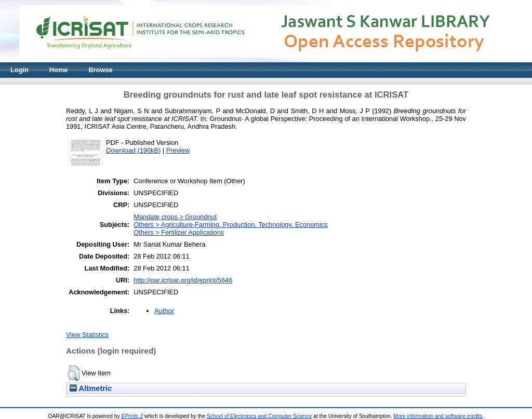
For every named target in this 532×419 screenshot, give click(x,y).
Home (59, 70)
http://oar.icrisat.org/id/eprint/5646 (183, 280)
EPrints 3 (132, 416)
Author (164, 311)
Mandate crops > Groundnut (175, 217)
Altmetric (91, 388)
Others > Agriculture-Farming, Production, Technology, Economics (230, 225)
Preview (178, 150)
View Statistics (87, 335)
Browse (100, 70)
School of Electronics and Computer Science (260, 416)
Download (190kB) (133, 150)
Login (19, 70)
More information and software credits (438, 416)
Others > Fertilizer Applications (179, 232)
